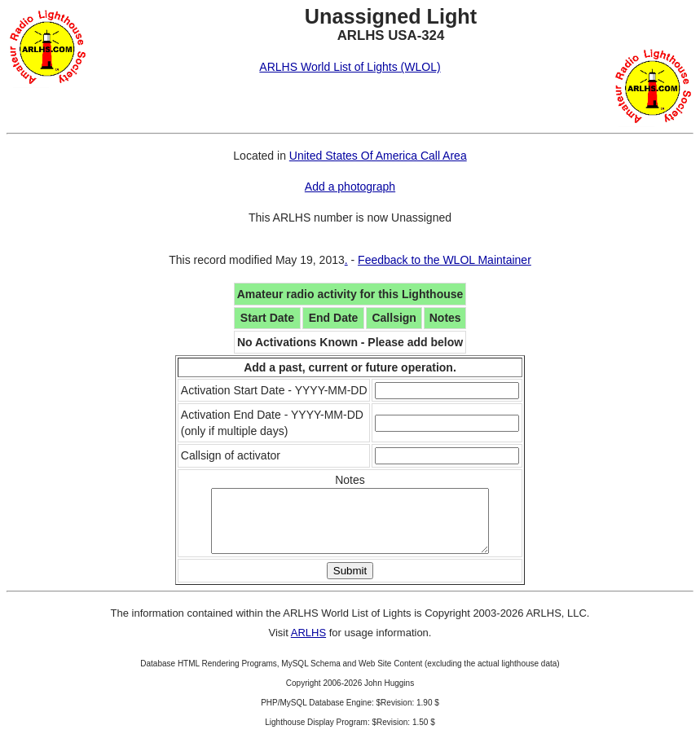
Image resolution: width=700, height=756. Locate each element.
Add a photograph (350, 187)
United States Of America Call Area (378, 156)
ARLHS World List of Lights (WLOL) (350, 67)
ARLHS (308, 645)
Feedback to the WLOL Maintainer (445, 260)
